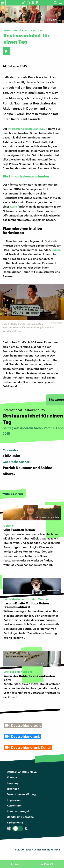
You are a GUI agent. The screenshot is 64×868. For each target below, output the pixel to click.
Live (16, 864)
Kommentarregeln (19, 811)
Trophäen (13, 789)
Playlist (49, 864)
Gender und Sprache (20, 817)
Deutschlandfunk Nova (22, 772)
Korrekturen (15, 805)
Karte (13, 206)
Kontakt (12, 777)
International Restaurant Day (27, 129)
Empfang (13, 783)
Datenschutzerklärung (21, 794)
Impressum (14, 800)
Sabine (56, 250)
